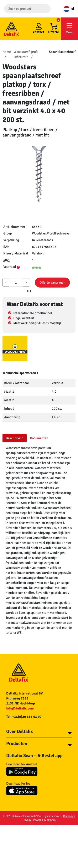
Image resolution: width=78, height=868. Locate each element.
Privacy (27, 820)
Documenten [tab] (39, 438)
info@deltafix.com (20, 708)
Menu (69, 28)
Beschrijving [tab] (15, 438)
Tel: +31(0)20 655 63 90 (24, 717)
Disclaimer (69, 816)
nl (69, 8)
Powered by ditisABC (45, 820)
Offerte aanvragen (52, 283)
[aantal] (16, 283)
